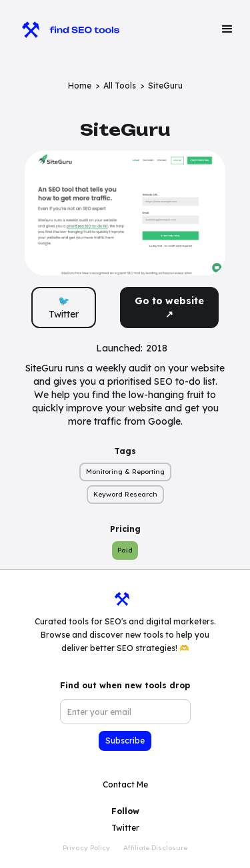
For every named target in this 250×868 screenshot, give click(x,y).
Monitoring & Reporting (125, 472)
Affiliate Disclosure (155, 848)
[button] (227, 29)
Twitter (125, 828)
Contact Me (125, 784)
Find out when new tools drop (125, 685)
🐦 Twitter (64, 308)
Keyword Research (125, 494)
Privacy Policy (86, 848)
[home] (64, 29)
